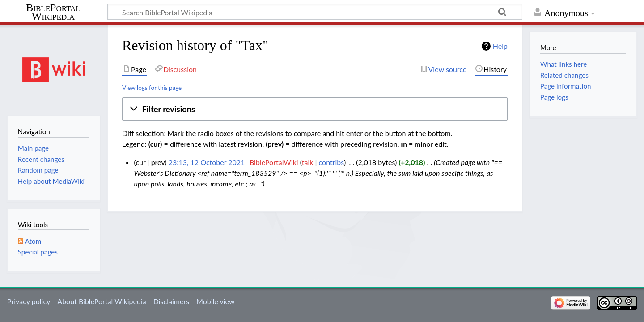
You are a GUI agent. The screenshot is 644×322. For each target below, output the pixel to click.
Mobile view (215, 301)
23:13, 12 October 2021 (207, 162)
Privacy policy (29, 301)
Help (500, 46)
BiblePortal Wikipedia (53, 12)
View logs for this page (152, 88)
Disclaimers (171, 301)
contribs (331, 162)
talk (308, 162)
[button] (315, 109)
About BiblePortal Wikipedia (102, 301)
